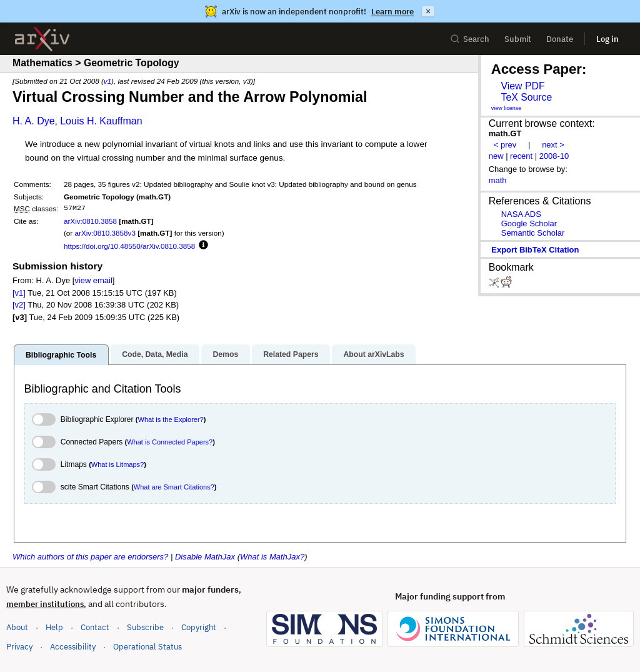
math (498, 180)
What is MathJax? (272, 557)
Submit (518, 39)
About (17, 627)
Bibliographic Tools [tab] (61, 355)
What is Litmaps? (117, 464)
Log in (607, 39)
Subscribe (145, 627)
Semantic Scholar (533, 233)
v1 (107, 81)
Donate (560, 39)
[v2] (19, 305)
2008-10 (554, 156)
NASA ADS (521, 214)
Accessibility (73, 647)
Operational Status (147, 646)
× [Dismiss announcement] (428, 11)
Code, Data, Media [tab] (155, 354)
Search (470, 39)
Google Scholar (529, 223)
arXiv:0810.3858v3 (105, 233)
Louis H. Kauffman (101, 121)
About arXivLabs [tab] (373, 354)
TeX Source (526, 97)
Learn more (392, 12)
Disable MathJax (205, 557)
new (496, 156)
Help (54, 627)
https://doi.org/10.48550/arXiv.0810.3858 (129, 246)
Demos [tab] (225, 354)
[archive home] (42, 39)
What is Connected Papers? (170, 442)
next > (553, 145)
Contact (95, 627)
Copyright (199, 627)
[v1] (19, 293)
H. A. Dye (34, 121)
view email (93, 280)
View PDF (522, 86)
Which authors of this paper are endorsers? (90, 557)
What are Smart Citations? (174, 487)
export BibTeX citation (535, 250)
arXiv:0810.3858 (90, 221)
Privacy (19, 647)
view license (507, 108)
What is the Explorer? (171, 419)
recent (521, 156)
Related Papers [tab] (291, 354)
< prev (505, 145)
